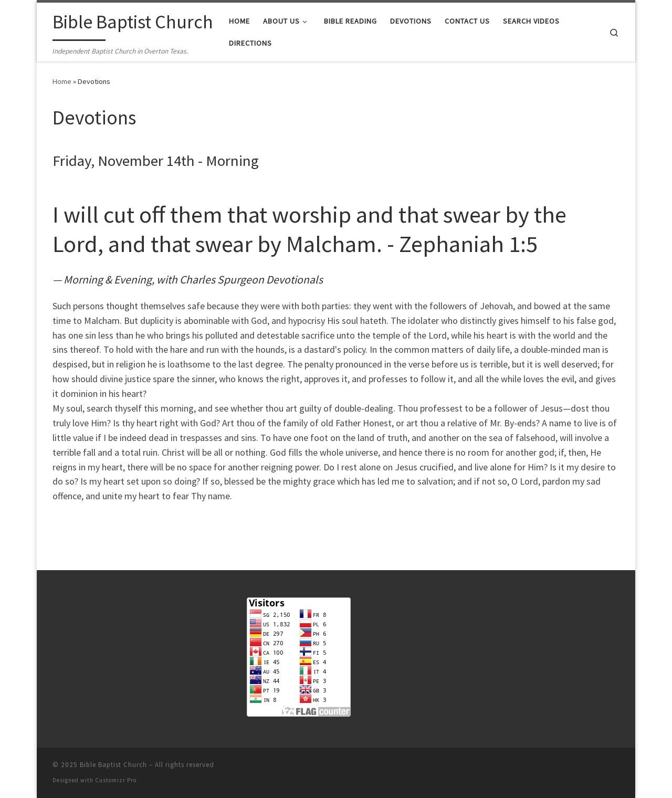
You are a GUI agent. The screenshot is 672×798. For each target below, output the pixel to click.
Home (62, 81)
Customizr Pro (116, 780)
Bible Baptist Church (113, 765)
